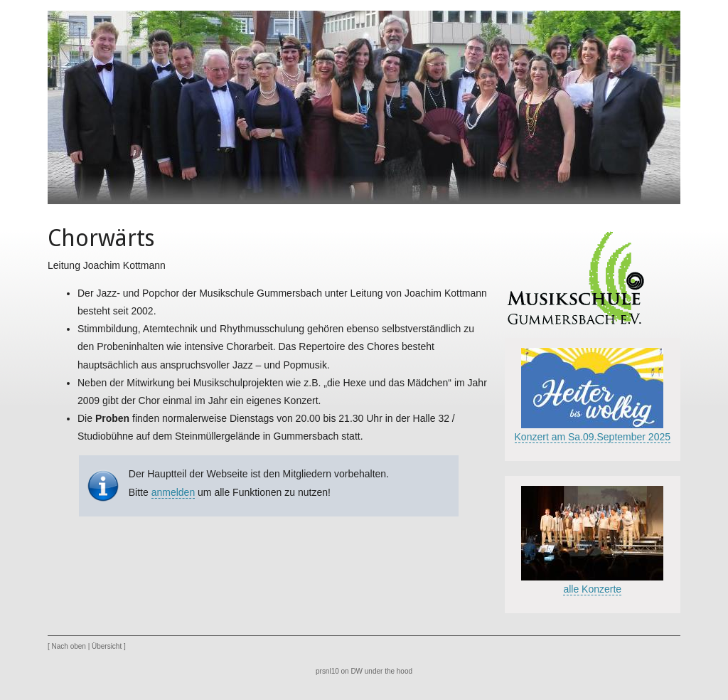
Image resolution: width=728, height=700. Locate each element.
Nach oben (69, 646)
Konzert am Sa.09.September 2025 (593, 437)
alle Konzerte (592, 589)
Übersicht (107, 646)
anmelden (173, 492)
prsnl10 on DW (339, 671)
